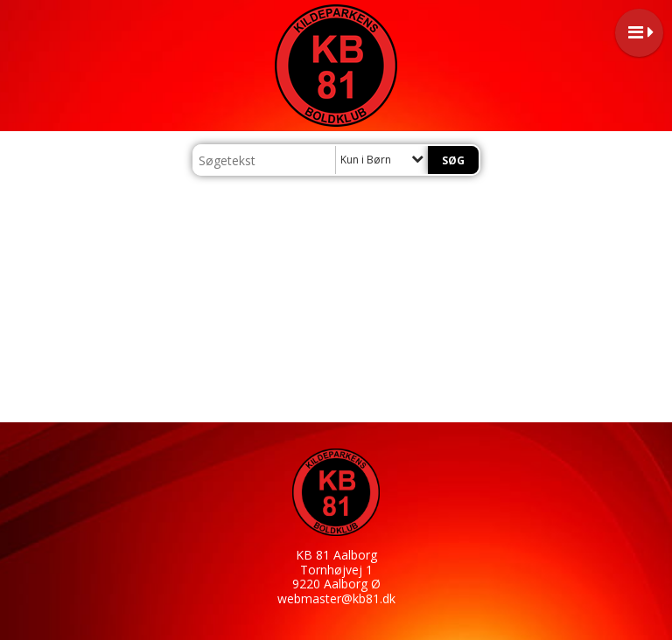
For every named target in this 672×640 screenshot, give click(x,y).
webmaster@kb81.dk (336, 598)
